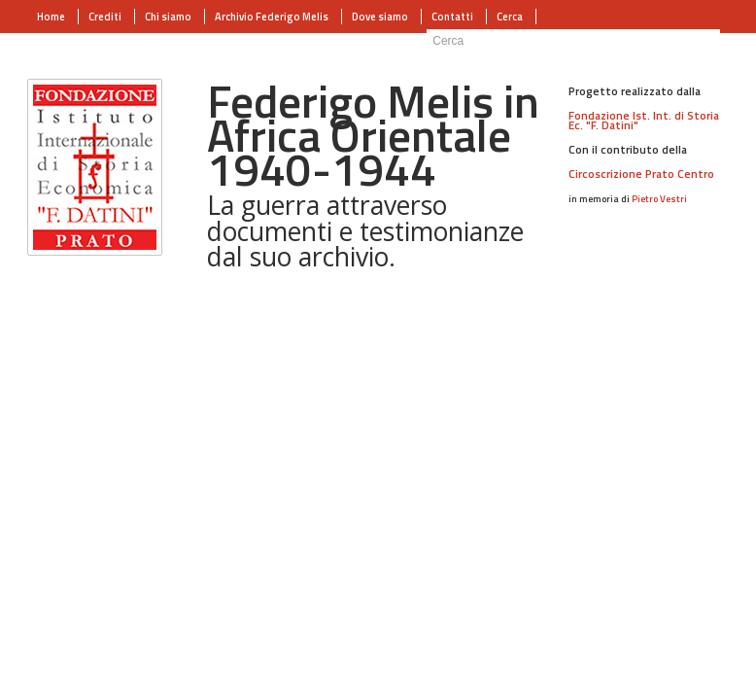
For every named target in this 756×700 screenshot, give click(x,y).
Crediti (105, 17)
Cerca (510, 17)
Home (51, 17)
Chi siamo (168, 17)
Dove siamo (380, 17)
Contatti (452, 17)
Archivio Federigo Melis (272, 17)
